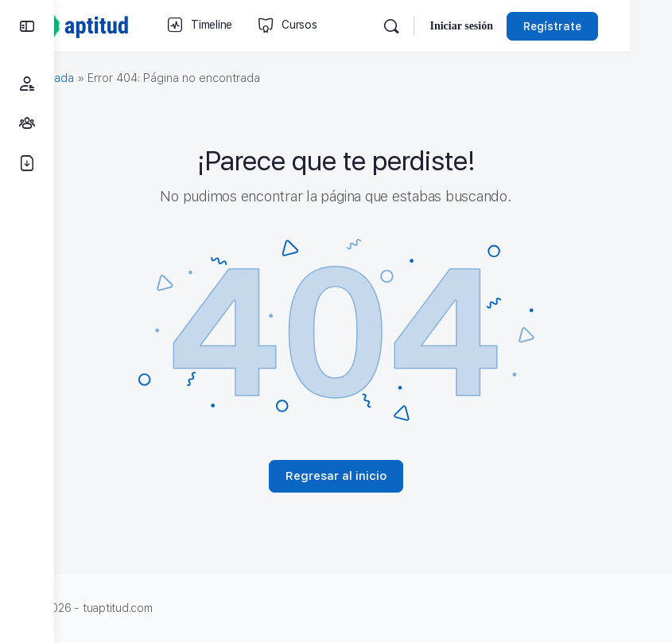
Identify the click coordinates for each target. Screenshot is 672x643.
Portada (107, 78)
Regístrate (594, 26)
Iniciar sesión (504, 26)
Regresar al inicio (363, 476)
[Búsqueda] (433, 26)
